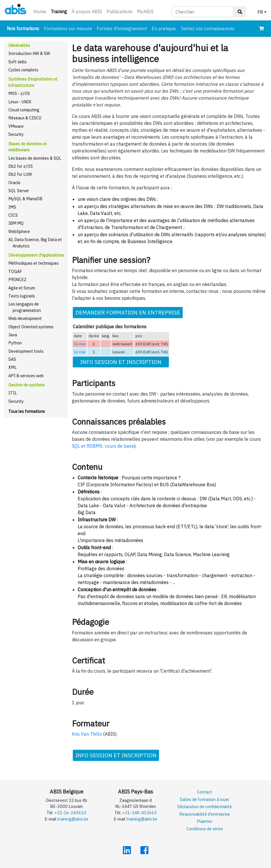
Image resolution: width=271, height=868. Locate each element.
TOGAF (15, 271)
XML (13, 367)
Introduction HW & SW (29, 53)
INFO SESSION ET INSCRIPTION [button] (121, 362)
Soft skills (18, 62)
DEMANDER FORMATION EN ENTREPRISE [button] (128, 312)
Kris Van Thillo (87, 734)
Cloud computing (24, 110)
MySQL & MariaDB (25, 199)
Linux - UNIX (20, 102)
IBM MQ (16, 223)
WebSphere (19, 231)
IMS (12, 207)
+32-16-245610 (70, 813)
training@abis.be (73, 819)
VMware (16, 126)
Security (16, 134)
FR (260, 12)
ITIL (13, 393)
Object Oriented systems (31, 327)
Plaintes (205, 821)
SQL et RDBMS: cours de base (103, 446)
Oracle (14, 183)
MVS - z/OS (19, 93)
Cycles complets (23, 70)
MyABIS (145, 12)
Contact (205, 792)
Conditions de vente (205, 829)
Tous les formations (27, 411)
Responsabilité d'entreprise (205, 814)
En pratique (164, 28)
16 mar (80, 344)
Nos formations (24, 28)
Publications (120, 12)
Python (15, 343)
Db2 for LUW (20, 174)
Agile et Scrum (22, 288)
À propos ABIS (87, 12)
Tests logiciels (22, 296)
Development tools (26, 351)
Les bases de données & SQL (35, 158)
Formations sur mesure (68, 28)
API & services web (26, 376)
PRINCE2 (17, 280)
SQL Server (19, 191)
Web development (25, 318)
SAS (12, 359)
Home (40, 12)
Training (60, 11)
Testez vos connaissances (207, 28)
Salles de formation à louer (205, 799)
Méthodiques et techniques (34, 263)
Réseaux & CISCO (25, 118)
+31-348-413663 (140, 813)
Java (13, 335)
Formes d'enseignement (122, 28)
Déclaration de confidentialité (205, 807)
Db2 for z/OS (21, 166)
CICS (13, 215)
